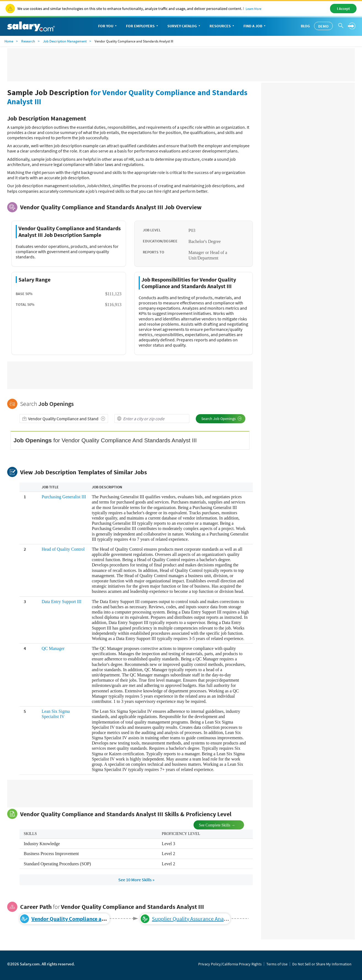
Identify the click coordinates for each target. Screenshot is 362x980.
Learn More (254, 9)
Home (9, 41)
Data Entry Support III (61, 602)
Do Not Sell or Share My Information (322, 964)
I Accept (343, 9)
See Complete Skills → (213, 825)
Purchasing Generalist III (64, 497)
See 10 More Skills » (136, 880)
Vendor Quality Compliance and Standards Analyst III (95, 919)
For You (108, 26)
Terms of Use (277, 964)
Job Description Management (65, 41)
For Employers (143, 26)
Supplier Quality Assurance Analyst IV (194, 919)
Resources (222, 26)
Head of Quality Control (63, 549)
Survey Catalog (184, 26)
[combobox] (64, 419)
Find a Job (255, 26)
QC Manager (53, 648)
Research (28, 41)
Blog (305, 26)
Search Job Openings (222, 419)
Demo (323, 26)
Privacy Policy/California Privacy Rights (230, 964)
